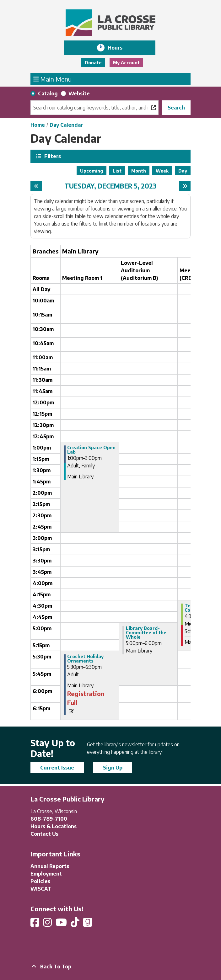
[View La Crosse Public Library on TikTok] (76, 924)
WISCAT (41, 889)
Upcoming (92, 171)
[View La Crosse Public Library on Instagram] (48, 924)
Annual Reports (50, 866)
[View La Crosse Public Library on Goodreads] (88, 924)
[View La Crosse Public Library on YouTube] (62, 924)
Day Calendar (66, 125)
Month (139, 171)
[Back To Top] (110, 967)
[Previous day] (36, 186)
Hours (119, 48)
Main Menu (53, 79)
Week (162, 171)
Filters (52, 156)
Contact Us (44, 834)
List (117, 171)
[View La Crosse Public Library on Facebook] (35, 924)
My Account (126, 63)
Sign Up (113, 768)
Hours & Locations (54, 826)
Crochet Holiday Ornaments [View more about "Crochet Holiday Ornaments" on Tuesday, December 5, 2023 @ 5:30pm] (85, 659)
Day (183, 171)
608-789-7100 (49, 819)
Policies (40, 881)
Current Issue (57, 768)
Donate (93, 63)
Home (38, 125)
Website (79, 93)
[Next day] (185, 186)
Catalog (48, 93)
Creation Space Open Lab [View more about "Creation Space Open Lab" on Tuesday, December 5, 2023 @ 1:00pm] (91, 450)
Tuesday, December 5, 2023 (110, 186)
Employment (46, 874)
